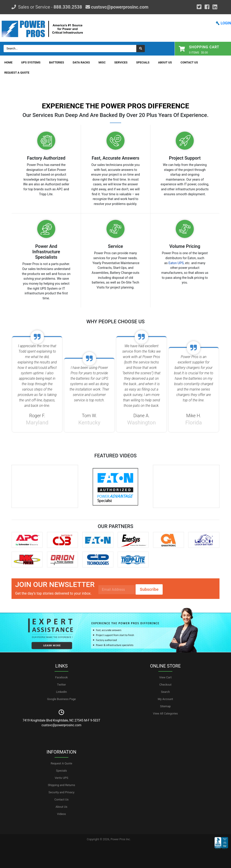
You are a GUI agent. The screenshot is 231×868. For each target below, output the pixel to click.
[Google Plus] (199, 7)
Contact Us (189, 62)
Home (8, 62)
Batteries (57, 62)
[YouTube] (215, 7)
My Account (165, 699)
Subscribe (149, 589)
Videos (61, 814)
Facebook (62, 677)
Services (121, 62)
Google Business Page (62, 699)
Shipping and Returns (61, 785)
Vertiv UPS (61, 778)
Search (165, 692)
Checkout (165, 685)
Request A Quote (17, 73)
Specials (143, 62)
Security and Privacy (61, 792)
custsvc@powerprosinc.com (119, 7)
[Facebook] (207, 7)
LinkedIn (61, 692)
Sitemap (165, 706)
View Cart (165, 677)
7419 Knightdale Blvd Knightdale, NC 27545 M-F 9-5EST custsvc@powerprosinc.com (61, 723)
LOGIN (226, 23)
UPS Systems (31, 62)
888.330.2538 (68, 7)
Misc (102, 62)
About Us (165, 62)
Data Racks (81, 62)
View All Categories (165, 713)
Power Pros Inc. (121, 839)
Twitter (62, 685)
